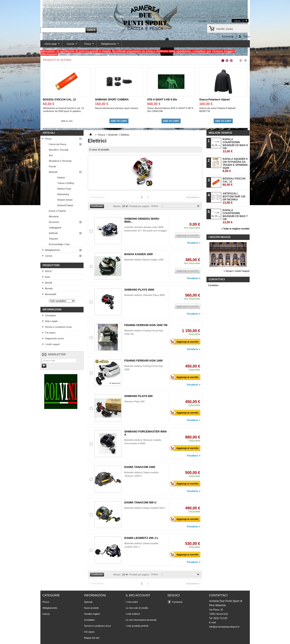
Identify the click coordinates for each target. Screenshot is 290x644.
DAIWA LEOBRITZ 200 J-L (141, 538)
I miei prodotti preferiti (137, 626)
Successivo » (193, 197)
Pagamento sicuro (55, 338)
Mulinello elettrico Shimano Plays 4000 (145, 295)
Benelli (49, 283)
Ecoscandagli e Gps (59, 244)
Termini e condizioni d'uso (59, 327)
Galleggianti (55, 228)
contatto (203, 21)
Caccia (70, 45)
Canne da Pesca (58, 144)
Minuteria (54, 216)
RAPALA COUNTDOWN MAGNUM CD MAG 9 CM (235, 145)
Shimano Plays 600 (135, 401)
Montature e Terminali (60, 161)
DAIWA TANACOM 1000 (140, 467)
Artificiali (53, 233)
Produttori (51, 265)
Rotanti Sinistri (65, 200)
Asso (48, 277)
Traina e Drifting (66, 183)
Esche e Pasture (58, 211)
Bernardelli (51, 294)
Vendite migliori (92, 614)
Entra (247, 36)
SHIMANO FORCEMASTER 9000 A (146, 433)
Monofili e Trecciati (59, 150)
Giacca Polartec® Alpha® (215, 100)
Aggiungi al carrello (185, 342)
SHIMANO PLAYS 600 (138, 396)
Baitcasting (63, 194)
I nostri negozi (52, 344)
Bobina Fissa (64, 189)
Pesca (87, 45)
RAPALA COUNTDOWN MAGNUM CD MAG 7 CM (235, 216)
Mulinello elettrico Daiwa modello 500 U (145, 508)
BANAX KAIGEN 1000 (139, 254)
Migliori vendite (221, 133)
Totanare (54, 239)
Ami (51, 155)
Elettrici (61, 178)
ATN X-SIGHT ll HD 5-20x (162, 100)
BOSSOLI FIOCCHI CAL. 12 (60, 100)
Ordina (154, 206)
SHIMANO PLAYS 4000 (139, 290)
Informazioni (52, 310)
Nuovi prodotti (91, 608)
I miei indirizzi (133, 614)
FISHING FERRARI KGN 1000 (144, 361)
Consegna (50, 315)
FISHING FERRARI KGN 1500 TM (146, 325)
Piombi (53, 166)
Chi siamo (50, 333)
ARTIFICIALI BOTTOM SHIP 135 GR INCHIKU (234, 198)
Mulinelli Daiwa (65, 205)
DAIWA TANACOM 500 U (140, 502)
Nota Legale (51, 321)
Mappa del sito (219, 21)
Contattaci (213, 285)
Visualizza (192, 243)
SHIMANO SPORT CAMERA (112, 100)
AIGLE (49, 271)
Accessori (54, 222)
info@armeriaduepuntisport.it (224, 627)
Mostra (117, 206)
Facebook (177, 602)
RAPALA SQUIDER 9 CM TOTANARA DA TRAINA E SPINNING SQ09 (235, 165)
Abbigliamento (108, 45)
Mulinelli (53, 172)
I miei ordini (132, 602)
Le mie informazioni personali (141, 620)
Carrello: (225, 29)
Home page (50, 45)
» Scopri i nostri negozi (236, 271)
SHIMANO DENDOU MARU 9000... (142, 220)
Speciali (88, 602)
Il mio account (138, 595)
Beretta (49, 288)
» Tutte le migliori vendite (236, 229)
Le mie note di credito (137, 608)
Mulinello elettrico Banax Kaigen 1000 (144, 260)
